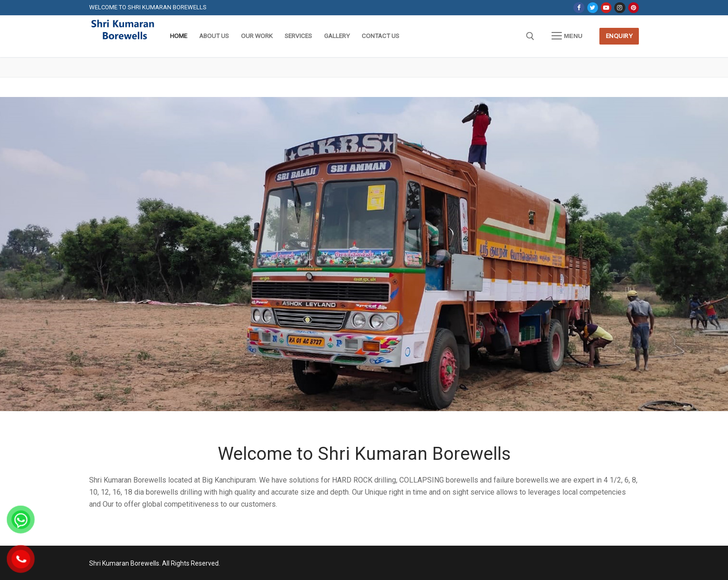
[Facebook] (579, 8)
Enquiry (619, 36)
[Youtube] (606, 8)
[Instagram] (620, 8)
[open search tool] (530, 36)
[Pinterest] (634, 8)
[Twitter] (593, 8)
